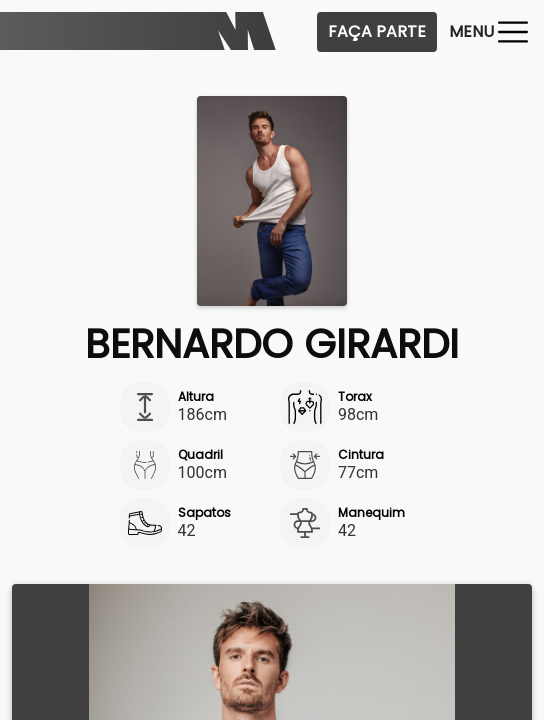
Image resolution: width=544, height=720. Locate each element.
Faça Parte (377, 31)
